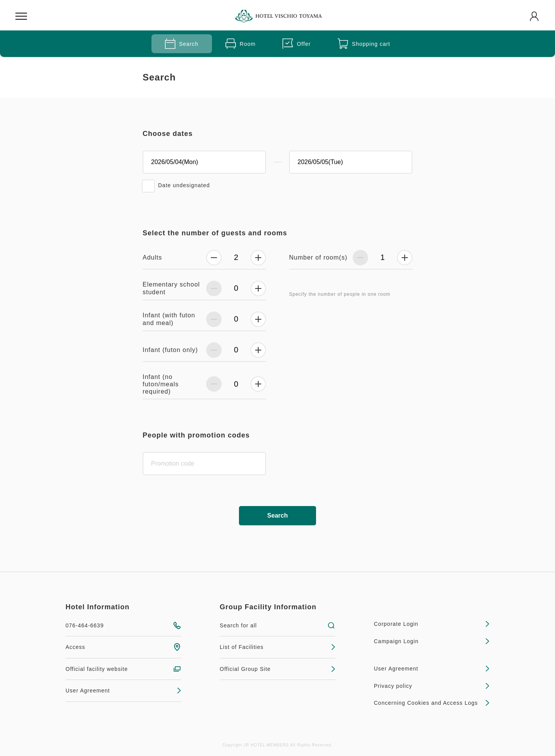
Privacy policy (432, 686)
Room (240, 44)
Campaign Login (432, 641)
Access (123, 647)
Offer (297, 44)
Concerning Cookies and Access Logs (432, 703)
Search (182, 44)
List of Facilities (277, 647)
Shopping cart (364, 44)
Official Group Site (277, 669)
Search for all (277, 625)
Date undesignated (184, 185)
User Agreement (123, 691)
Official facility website (123, 669)
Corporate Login (432, 624)
